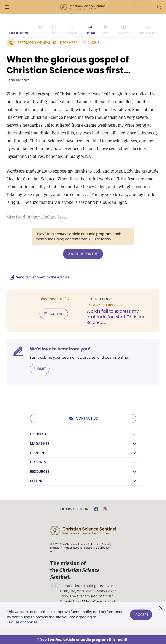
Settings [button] (38, 481)
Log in (142, 7)
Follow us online (74, 509)
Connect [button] (38, 434)
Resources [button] (40, 472)
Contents (54, 314)
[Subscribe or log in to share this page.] (54, 29)
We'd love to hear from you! (60, 349)
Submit (40, 369)
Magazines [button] (40, 444)
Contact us (83, 418)
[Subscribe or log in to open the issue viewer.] (124, 29)
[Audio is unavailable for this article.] (40, 29)
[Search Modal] (159, 7)
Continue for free (83, 254)
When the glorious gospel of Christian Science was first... (69, 65)
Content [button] (38, 453)
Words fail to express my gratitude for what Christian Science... (116, 317)
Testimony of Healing (37, 43)
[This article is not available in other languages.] (148, 29)
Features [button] (38, 462)
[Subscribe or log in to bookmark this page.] (72, 29)
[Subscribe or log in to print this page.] (106, 29)
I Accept (141, 614)
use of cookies (25, 622)
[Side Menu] (7, 7)
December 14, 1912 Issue (80, 43)
